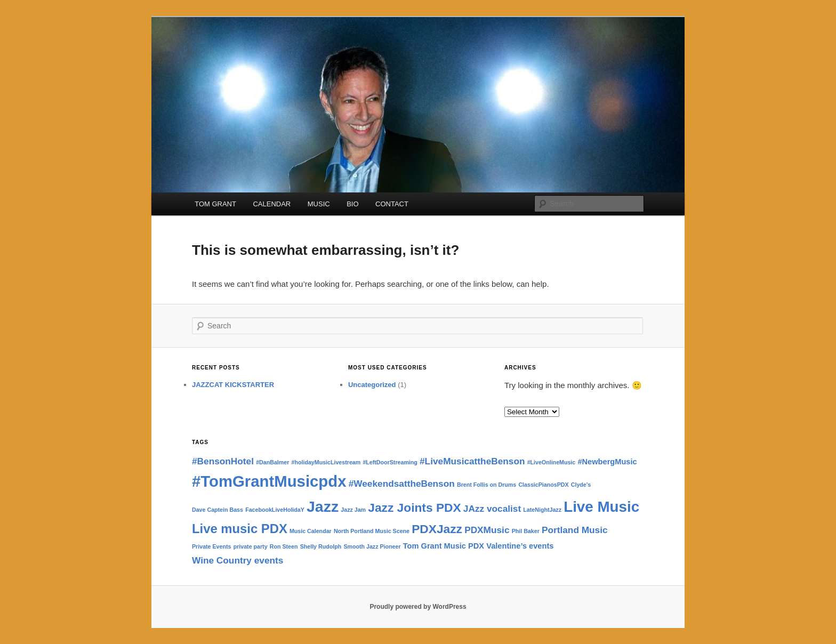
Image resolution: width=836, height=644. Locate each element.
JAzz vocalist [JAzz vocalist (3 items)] (492, 509)
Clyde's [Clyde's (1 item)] (581, 485)
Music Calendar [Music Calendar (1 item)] (311, 531)
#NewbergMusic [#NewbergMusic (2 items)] (607, 462)
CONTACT (392, 204)
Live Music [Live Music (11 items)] (601, 507)
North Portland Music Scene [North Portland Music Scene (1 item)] (372, 531)
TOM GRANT (215, 204)
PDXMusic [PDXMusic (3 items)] (487, 530)
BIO (352, 204)
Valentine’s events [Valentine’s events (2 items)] (520, 546)
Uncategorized (372, 385)
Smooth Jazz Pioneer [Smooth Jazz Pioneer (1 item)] (372, 546)
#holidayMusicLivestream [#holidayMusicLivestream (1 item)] (326, 462)
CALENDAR (272, 204)
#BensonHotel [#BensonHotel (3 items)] (223, 461)
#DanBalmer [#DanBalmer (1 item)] (272, 462)
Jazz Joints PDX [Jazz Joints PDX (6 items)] (414, 508)
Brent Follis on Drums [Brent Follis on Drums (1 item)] (487, 485)
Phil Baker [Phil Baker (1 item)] (526, 531)
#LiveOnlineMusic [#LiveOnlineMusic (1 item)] (552, 462)
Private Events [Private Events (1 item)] (211, 546)
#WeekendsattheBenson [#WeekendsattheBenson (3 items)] (402, 484)
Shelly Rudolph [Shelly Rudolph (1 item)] (321, 546)
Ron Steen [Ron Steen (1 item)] (284, 546)
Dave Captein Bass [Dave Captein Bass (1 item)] (218, 510)
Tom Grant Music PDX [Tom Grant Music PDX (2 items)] (444, 546)
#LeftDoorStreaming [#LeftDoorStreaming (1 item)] (390, 462)
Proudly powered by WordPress (418, 607)
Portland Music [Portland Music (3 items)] (575, 530)
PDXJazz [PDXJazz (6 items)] (437, 529)
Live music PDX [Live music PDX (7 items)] (240, 529)
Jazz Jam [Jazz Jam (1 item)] (353, 510)
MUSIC (319, 204)
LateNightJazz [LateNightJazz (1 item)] (542, 510)
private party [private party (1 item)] (251, 546)
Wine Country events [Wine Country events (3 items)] (238, 560)
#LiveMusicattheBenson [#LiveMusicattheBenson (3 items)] (472, 461)
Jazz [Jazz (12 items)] (323, 506)
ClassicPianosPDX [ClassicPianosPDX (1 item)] (543, 485)
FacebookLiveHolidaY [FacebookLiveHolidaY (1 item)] (275, 510)
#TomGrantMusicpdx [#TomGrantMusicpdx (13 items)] (269, 481)
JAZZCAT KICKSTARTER (233, 385)
